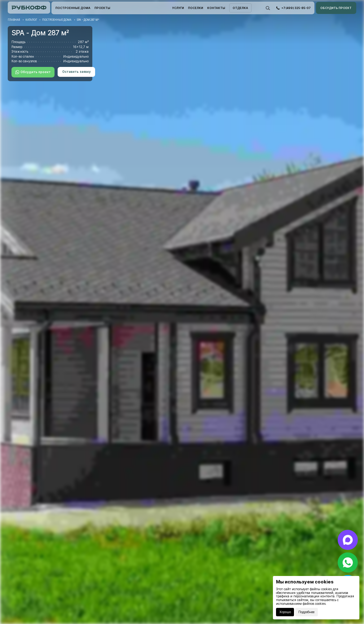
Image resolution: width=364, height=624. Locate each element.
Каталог (31, 20)
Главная (14, 20)
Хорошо (285, 612)
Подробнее (306, 612)
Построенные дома (57, 20)
